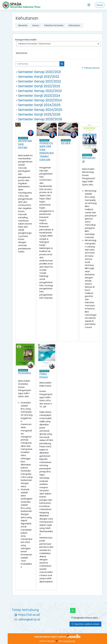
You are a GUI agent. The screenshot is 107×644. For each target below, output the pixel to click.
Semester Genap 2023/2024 (40, 100)
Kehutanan (74, 25)
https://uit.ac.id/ (29, 615)
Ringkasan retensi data (85, 618)
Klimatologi (89, 160)
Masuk (100, 5)
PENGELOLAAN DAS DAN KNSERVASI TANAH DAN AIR (47, 152)
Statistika (25, 373)
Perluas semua (92, 68)
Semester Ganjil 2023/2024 (39, 96)
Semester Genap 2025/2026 (40, 119)
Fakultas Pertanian (54, 25)
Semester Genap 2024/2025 (40, 110)
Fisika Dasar (44, 376)
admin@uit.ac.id (29, 620)
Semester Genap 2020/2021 (40, 72)
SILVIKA (66, 143)
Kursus (36, 25)
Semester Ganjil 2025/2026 (39, 114)
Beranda (23, 25)
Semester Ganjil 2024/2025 (39, 105)
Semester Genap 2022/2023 (40, 91)
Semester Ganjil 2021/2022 (39, 77)
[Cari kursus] (37, 64)
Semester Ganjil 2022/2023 (39, 86)
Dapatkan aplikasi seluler (85, 624)
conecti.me (69, 641)
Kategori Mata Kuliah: (26, 40)
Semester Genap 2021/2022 (39, 81)
